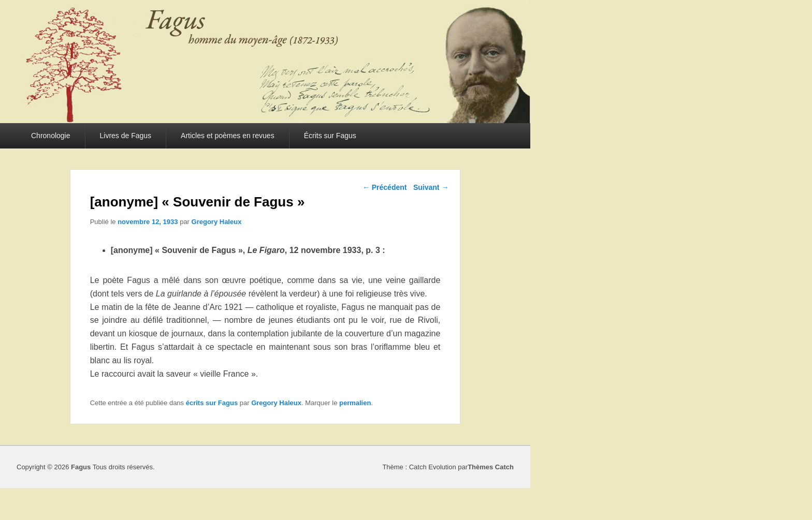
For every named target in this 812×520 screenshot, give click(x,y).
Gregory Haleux (217, 222)
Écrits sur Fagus (330, 136)
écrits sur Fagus (212, 403)
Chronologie (51, 136)
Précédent (385, 187)
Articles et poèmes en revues (228, 136)
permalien (355, 403)
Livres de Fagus (126, 136)
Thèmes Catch (491, 467)
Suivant (431, 187)
